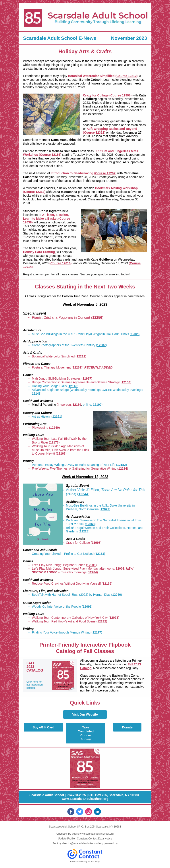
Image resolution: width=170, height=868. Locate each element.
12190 (97, 405)
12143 (36, 394)
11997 (87, 378)
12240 (55, 428)
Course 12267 (105, 173)
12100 (126, 382)
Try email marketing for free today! (85, 862)
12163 (100, 554)
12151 (57, 417)
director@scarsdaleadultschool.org (83, 843)
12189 (77, 405)
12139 (107, 584)
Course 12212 (127, 76)
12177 (97, 632)
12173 (54, 442)
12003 (120, 568)
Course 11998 (121, 95)
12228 (84, 531)
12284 (93, 572)
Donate (127, 727)
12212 (81, 356)
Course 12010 (61, 263)
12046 (117, 595)
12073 (114, 618)
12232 (102, 621)
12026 (135, 334)
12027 (105, 509)
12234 (123, 469)
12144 (107, 390)
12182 (121, 465)
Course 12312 (34, 192)
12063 (90, 524)
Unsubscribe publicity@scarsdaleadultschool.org (85, 834)
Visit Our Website (85, 714)
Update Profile (66, 839)
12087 (101, 345)
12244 (83, 494)
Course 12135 (50, 155)
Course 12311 (94, 133)
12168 (61, 453)
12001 (91, 565)
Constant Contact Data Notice (95, 839)
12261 (77, 367)
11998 (96, 543)
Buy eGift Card (43, 727)
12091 (87, 607)
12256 (97, 318)
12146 (73, 386)
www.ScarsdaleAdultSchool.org (85, 799)
